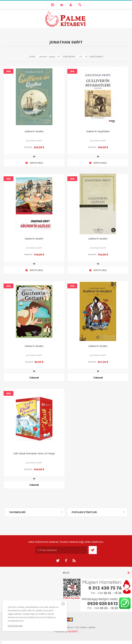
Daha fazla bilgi (15, 626)
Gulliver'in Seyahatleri (98, 131)
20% (9, 71)
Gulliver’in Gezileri (34, 131)
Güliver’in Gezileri (34, 239)
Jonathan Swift (34, 141)
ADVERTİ (73, 631)
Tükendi (34, 378)
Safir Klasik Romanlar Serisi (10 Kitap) (34, 453)
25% (9, 286)
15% (72, 286)
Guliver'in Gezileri (34, 346)
